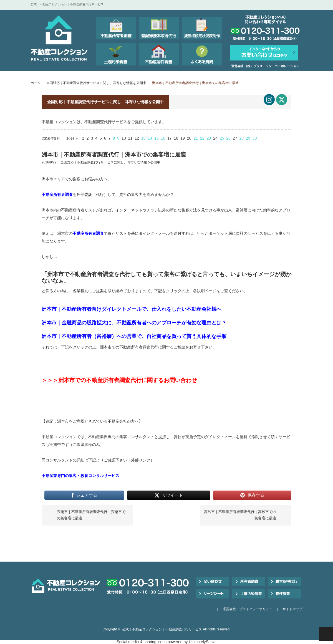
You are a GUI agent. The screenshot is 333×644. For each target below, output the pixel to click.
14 (150, 138)
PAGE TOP (326, 634)
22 (202, 138)
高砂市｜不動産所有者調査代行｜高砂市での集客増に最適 (240, 515)
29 (248, 138)
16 (163, 138)
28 (241, 138)
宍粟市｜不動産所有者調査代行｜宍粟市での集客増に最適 (91, 515)
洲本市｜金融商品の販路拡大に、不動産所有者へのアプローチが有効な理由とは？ (134, 323)
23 (209, 138)
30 (255, 138)
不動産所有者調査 (57, 195)
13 (143, 138)
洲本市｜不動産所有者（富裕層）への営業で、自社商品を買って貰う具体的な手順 (134, 336)
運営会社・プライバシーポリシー (248, 609)
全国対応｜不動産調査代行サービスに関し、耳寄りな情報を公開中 (96, 83)
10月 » (72, 138)
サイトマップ (292, 609)
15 (157, 138)
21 (196, 138)
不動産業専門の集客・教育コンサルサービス (80, 476)
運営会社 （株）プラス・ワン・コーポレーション (265, 66)
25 (222, 138)
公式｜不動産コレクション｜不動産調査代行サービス (162, 629)
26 (228, 138)
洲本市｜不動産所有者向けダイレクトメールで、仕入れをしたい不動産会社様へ (132, 309)
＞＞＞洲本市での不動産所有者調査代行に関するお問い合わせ (119, 380)
